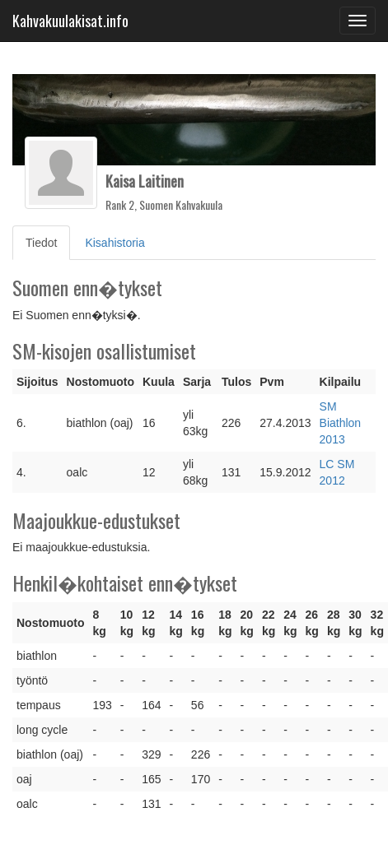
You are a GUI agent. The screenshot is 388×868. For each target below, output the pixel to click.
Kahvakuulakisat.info (70, 21)
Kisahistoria (115, 243)
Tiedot (48, 241)
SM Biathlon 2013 (341, 423)
